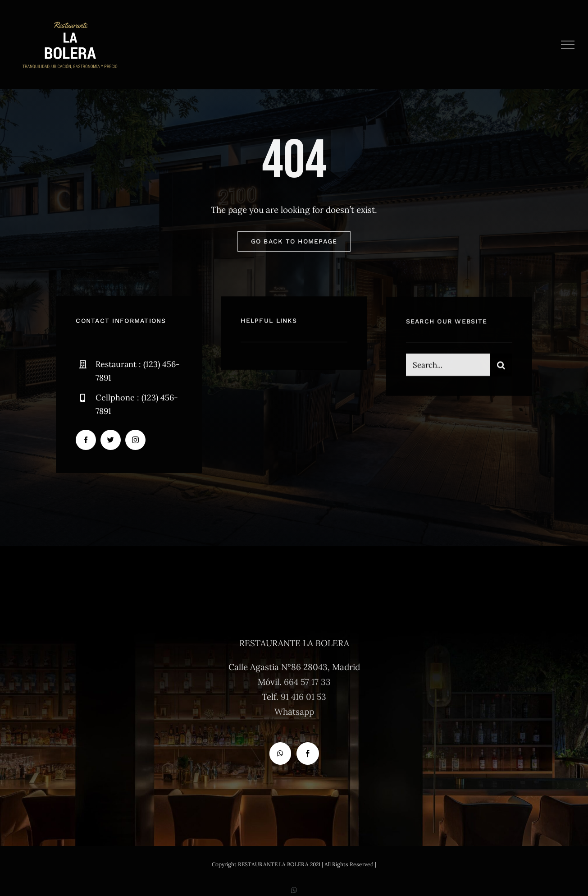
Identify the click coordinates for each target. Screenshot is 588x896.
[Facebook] (308, 754)
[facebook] (86, 440)
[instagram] (135, 440)
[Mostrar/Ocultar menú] (568, 45)
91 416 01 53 (303, 697)
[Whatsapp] (280, 754)
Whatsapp (294, 712)
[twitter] (111, 440)
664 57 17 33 (307, 682)
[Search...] (448, 366)
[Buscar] (501, 366)
